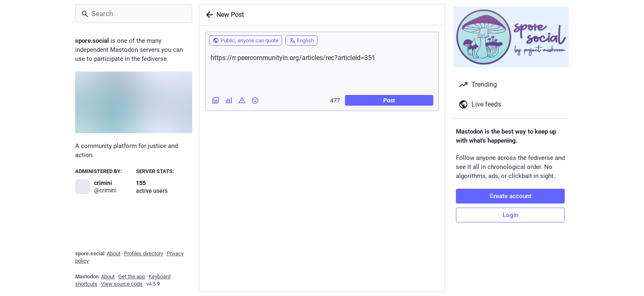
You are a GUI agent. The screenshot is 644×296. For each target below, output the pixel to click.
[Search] (134, 14)
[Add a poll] (229, 100)
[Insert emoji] (255, 100)
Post (389, 100)
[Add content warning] (242, 100)
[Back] (208, 15)
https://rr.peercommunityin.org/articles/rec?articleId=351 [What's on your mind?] (322, 69)
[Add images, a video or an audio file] (216, 100)
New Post (230, 15)
